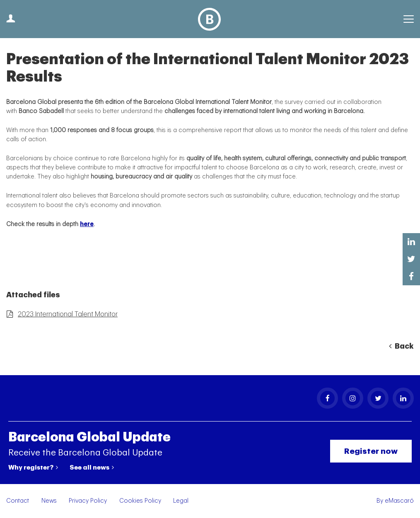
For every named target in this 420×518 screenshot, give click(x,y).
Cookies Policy (140, 501)
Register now (371, 451)
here (87, 224)
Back (401, 346)
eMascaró (399, 501)
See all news (92, 467)
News (49, 501)
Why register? (33, 467)
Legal (181, 501)
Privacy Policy (88, 501)
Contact (18, 501)
